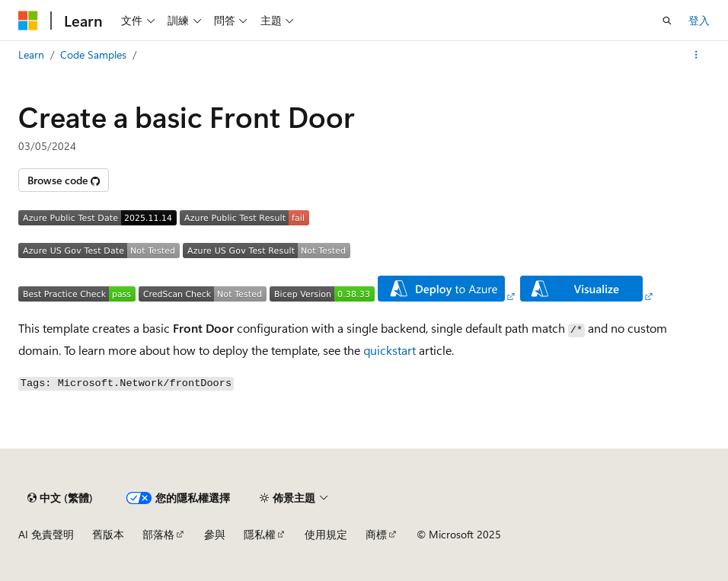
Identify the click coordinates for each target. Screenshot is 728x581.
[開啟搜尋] (667, 21)
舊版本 (108, 534)
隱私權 (260, 534)
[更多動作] (696, 55)
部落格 (158, 534)
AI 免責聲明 (46, 534)
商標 (376, 534)
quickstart (390, 350)
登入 (699, 20)
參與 (215, 534)
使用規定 (326, 534)
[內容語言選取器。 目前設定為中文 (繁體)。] (60, 498)
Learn (31, 54)
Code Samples (93, 54)
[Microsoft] (28, 21)
